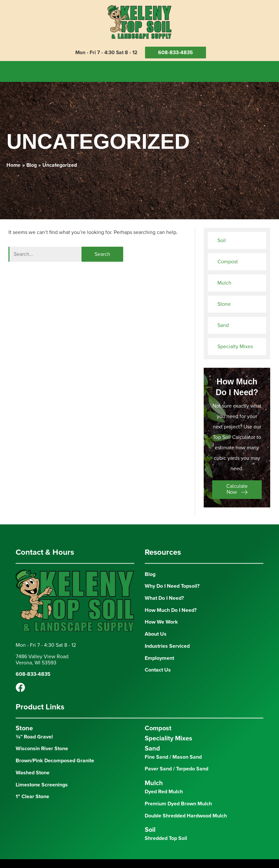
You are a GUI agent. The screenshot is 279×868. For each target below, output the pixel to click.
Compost (228, 260)
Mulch (224, 282)
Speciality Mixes (169, 737)
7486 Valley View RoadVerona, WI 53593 (42, 659)
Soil (222, 239)
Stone (224, 303)
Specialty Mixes (235, 345)
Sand (223, 324)
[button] (237, 488)
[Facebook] (20, 687)
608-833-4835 (176, 53)
